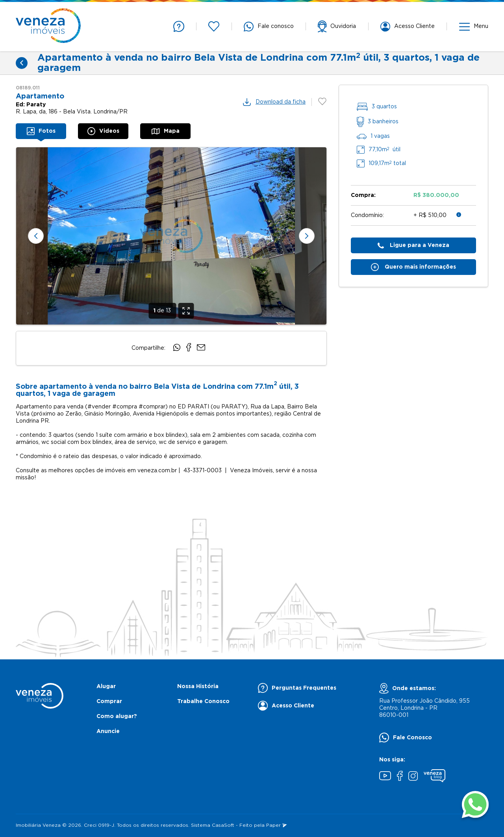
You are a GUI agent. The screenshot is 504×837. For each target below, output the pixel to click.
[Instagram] (413, 777)
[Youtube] (385, 777)
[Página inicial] (48, 27)
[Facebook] (400, 777)
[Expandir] (186, 311)
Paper (276, 825)
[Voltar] (22, 63)
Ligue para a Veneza (413, 246)
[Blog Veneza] (435, 777)
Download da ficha (274, 102)
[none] (171, 236)
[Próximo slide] (307, 236)
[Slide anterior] (36, 236)
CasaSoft (223, 825)
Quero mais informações (413, 267)
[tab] (41, 131)
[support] (337, 26)
